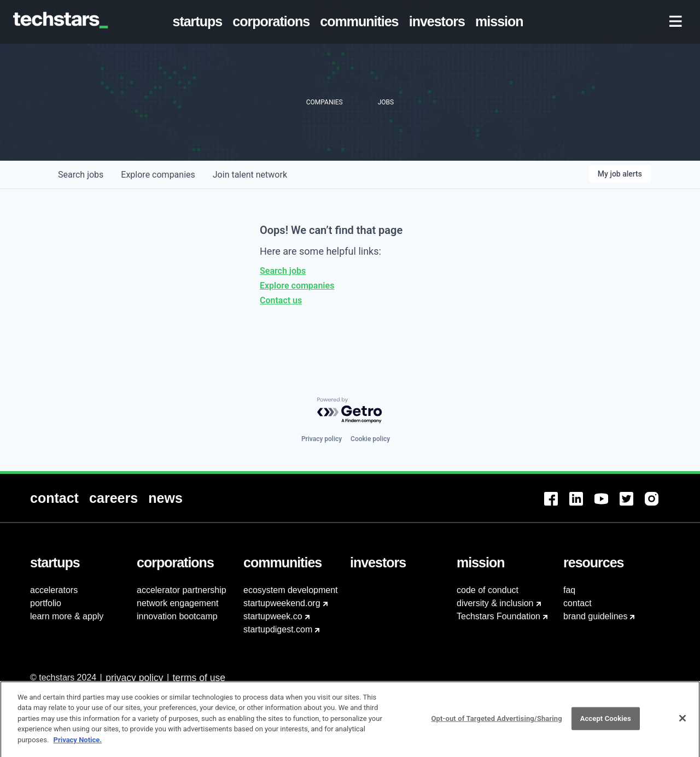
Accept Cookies (606, 724)
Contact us (281, 300)
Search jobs (283, 271)
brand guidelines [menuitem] (595, 616)
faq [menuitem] (569, 590)
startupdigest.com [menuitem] (278, 629)
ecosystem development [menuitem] (291, 590)
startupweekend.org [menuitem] (282, 603)
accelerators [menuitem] (54, 590)
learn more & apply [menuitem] (67, 616)
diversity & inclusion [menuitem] (495, 603)
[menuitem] (200, 22)
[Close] (682, 725)
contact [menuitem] (577, 603)
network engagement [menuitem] (177, 603)
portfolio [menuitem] (46, 603)
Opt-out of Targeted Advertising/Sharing (496, 724)
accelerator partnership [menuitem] (182, 590)
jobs (81, 175)
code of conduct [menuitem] (488, 590)
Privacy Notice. (78, 746)
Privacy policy (322, 439)
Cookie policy (370, 439)
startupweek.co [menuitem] (273, 616)
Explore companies (297, 286)
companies (158, 175)
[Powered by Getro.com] (350, 411)
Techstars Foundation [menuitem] (498, 616)
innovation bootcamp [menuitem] (177, 616)
